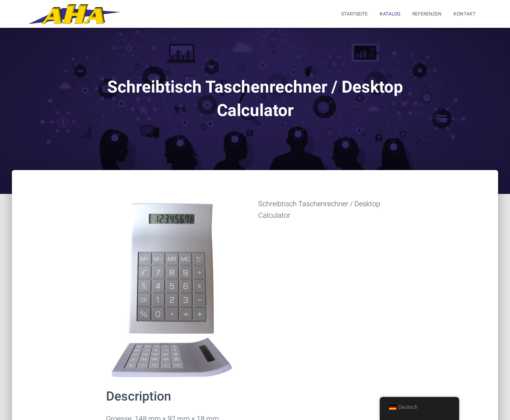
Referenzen (427, 14)
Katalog (390, 14)
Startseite (354, 14)
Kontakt (465, 14)
